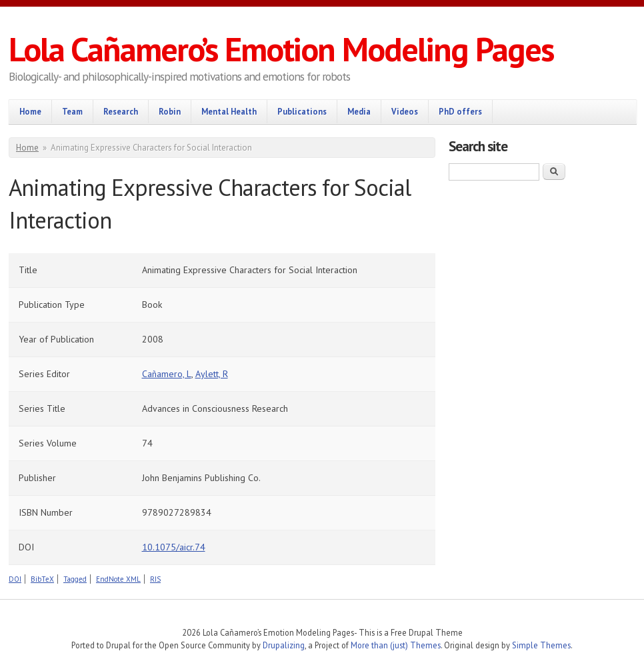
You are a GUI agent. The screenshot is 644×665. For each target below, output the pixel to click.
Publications (302, 111)
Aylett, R (212, 374)
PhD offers (460, 111)
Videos (405, 111)
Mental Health (229, 111)
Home (30, 111)
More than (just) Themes (396, 645)
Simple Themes (541, 645)
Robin (170, 111)
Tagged (75, 579)
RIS (155, 579)
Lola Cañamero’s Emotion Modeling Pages (281, 49)
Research (121, 111)
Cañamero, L (167, 374)
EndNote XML (118, 579)
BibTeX (42, 579)
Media (359, 111)
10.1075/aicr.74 (174, 547)
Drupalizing (284, 645)
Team (72, 111)
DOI (15, 579)
